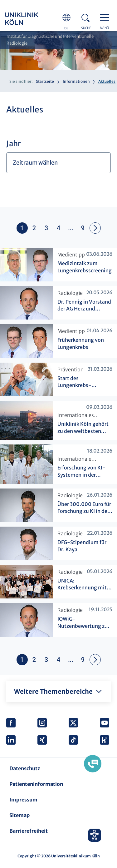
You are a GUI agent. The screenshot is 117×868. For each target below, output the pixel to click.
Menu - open (106, 17)
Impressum (23, 800)
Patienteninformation (36, 784)
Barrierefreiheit (29, 831)
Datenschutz (25, 768)
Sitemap (19, 815)
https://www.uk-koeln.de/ (30, 19)
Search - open (87, 17)
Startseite (45, 81)
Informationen (76, 81)
